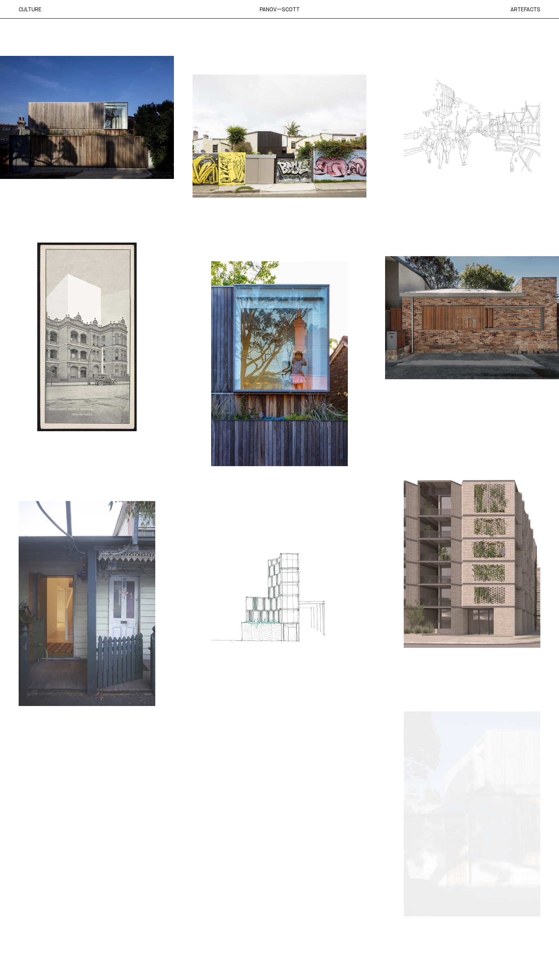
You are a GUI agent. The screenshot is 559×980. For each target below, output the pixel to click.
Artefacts (525, 9)
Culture (30, 9)
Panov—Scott (280, 9)
